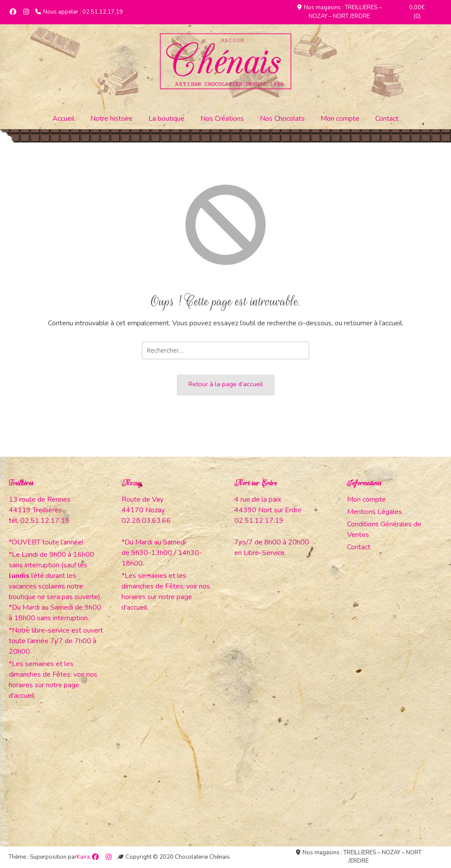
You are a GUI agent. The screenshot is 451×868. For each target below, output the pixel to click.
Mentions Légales (375, 512)
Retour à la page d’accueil (226, 384)
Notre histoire (111, 119)
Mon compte (340, 119)
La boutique (166, 119)
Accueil (63, 119)
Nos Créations (222, 119)
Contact (387, 119)
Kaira (83, 857)
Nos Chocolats (282, 119)
